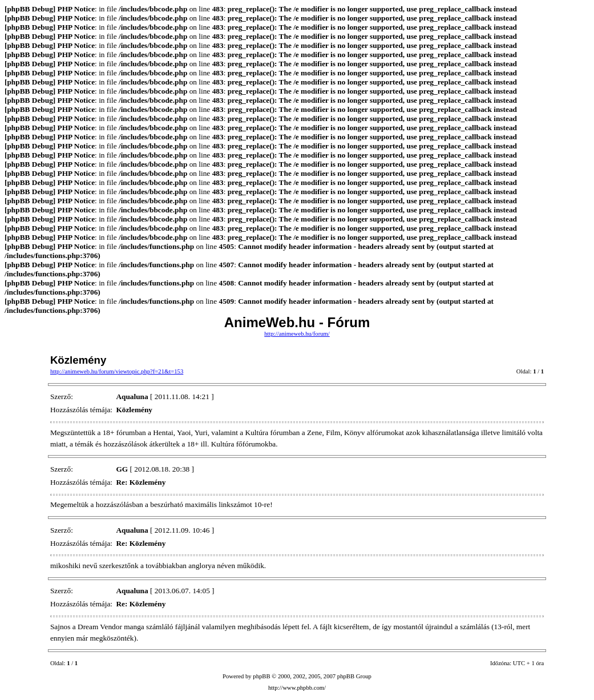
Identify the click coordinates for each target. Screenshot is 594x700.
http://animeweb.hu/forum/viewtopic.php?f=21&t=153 (117, 371)
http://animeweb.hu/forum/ (297, 334)
